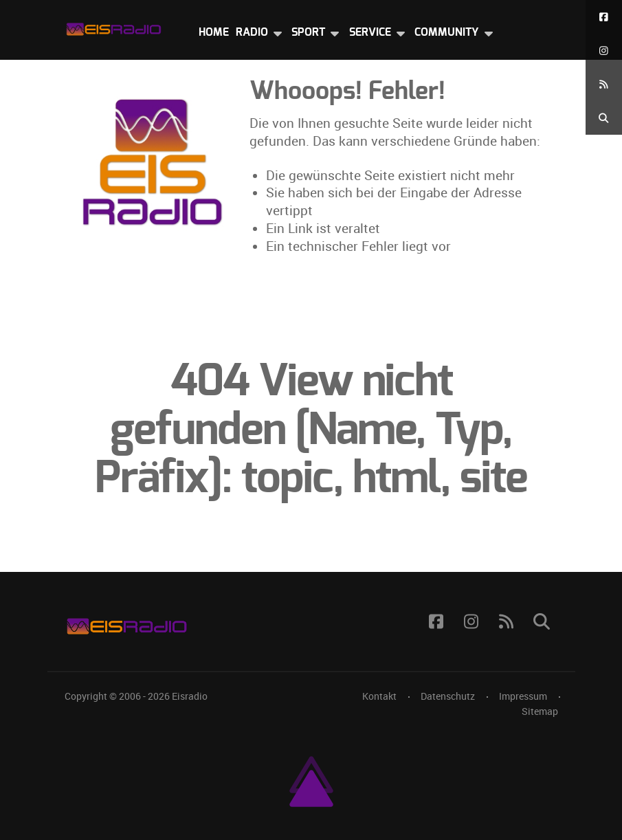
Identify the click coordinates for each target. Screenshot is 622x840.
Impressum (523, 696)
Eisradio (190, 696)
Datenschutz (448, 696)
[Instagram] (604, 51)
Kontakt (379, 696)
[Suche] (604, 118)
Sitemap (540, 711)
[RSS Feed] (604, 84)
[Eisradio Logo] (113, 26)
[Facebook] (604, 17)
